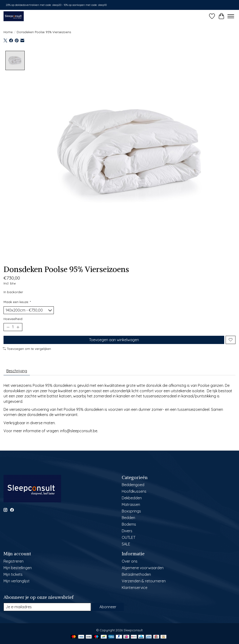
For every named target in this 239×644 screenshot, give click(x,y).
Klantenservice (135, 588)
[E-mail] (47, 607)
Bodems (129, 524)
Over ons (130, 561)
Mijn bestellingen (18, 568)
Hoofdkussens (134, 491)
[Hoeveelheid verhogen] (18, 327)
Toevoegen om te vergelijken (27, 349)
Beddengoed (133, 485)
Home (8, 32)
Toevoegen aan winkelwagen (114, 340)
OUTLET (129, 537)
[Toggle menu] (231, 16)
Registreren (14, 561)
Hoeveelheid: (13, 319)
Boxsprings (131, 511)
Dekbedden (132, 498)
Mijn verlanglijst (17, 581)
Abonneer (108, 607)
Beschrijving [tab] (17, 371)
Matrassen (131, 504)
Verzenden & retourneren (144, 581)
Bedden (128, 518)
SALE (126, 544)
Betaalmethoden (136, 574)
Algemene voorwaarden (143, 568)
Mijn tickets (13, 574)
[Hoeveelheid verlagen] (8, 327)
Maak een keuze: (17, 302)
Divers (127, 531)
